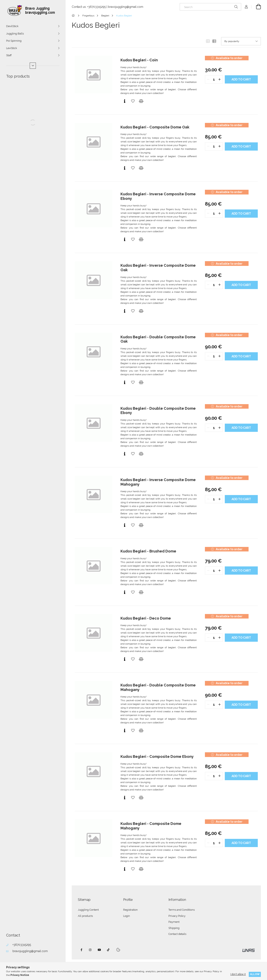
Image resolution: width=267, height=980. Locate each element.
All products (85, 916)
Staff (9, 55)
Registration (130, 910)
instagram (90, 950)
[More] (33, 66)
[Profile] (246, 7)
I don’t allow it (238, 974)
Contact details (177, 934)
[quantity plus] (219, 79)
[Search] (210, 7)
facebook (81, 950)
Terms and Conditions (182, 910)
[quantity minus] (208, 79)
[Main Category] (74, 16)
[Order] (241, 41)
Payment (174, 922)
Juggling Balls (15, 34)
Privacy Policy (177, 916)
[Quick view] (125, 101)
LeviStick (12, 48)
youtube (99, 950)
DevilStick (12, 26)
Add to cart (241, 79)
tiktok (108, 950)
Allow (255, 974)
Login (127, 916)
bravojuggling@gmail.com (30, 951)
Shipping (174, 928)
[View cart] (256, 7)
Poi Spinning (14, 41)
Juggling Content (88, 910)
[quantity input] (214, 79)
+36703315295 (22, 945)
